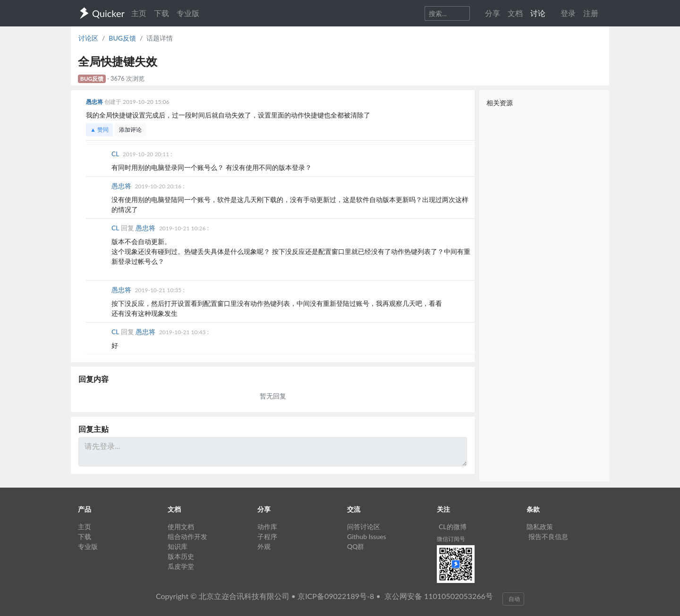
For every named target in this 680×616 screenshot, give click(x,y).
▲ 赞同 (99, 130)
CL (116, 154)
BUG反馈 (122, 38)
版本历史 (181, 556)
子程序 (267, 536)
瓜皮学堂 (181, 566)
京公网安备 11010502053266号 (439, 596)
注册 (591, 13)
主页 (139, 13)
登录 (568, 13)
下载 (161, 13)
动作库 (267, 527)
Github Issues (367, 536)
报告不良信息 (548, 536)
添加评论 (130, 130)
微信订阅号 (451, 539)
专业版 (188, 13)
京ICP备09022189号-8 (336, 596)
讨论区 (88, 38)
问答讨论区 (364, 527)
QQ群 (356, 546)
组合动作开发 (187, 536)
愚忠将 (95, 102)
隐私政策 (540, 527)
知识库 (178, 546)
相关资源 (500, 103)
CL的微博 (453, 527)
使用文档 (181, 527)
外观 (264, 546)
